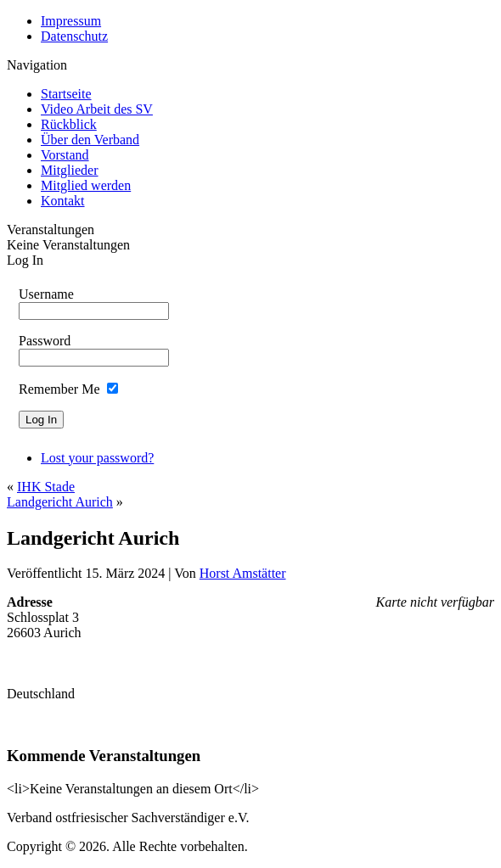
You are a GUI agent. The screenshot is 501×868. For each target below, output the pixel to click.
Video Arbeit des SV (97, 109)
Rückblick (69, 124)
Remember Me (59, 389)
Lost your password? (97, 458)
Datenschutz (74, 36)
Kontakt (63, 201)
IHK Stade (46, 487)
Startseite (66, 94)
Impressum (71, 21)
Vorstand (65, 155)
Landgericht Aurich (60, 502)
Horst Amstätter (243, 573)
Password (45, 341)
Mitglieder (70, 170)
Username (46, 294)
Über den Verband (90, 140)
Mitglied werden (86, 185)
